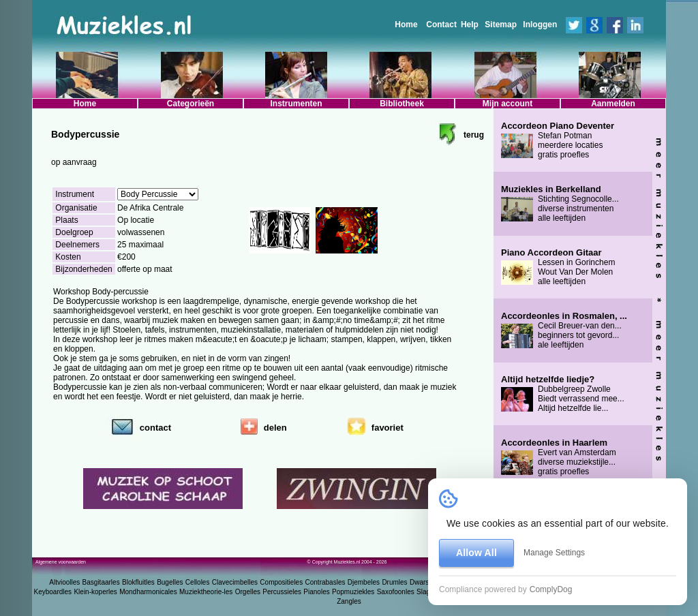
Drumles (394, 582)
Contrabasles (325, 582)
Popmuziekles (353, 592)
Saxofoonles (396, 592)
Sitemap (501, 25)
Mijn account (507, 104)
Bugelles (170, 582)
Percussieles (282, 592)
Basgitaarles (101, 582)
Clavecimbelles (235, 582)
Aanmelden (613, 104)
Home (406, 25)
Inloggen (540, 25)
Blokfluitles (138, 582)
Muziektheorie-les (206, 592)
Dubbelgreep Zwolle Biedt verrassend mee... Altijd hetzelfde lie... (563, 394)
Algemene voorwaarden (61, 562)
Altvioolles (64, 582)
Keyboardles (53, 592)
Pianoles (316, 592)
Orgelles (248, 592)
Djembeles (364, 582)
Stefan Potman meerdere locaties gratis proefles (558, 140)
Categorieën (191, 104)
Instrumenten (296, 104)
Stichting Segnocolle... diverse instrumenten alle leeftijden (560, 204)
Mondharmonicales (148, 592)
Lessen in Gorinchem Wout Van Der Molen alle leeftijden (558, 267)
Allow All (476, 553)
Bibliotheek (402, 104)
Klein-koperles (95, 592)
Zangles (349, 601)
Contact (441, 25)
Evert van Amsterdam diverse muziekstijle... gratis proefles (559, 457)
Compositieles (281, 582)
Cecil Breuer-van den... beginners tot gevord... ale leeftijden (564, 330)
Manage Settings (554, 553)
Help (470, 25)
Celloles (198, 582)
